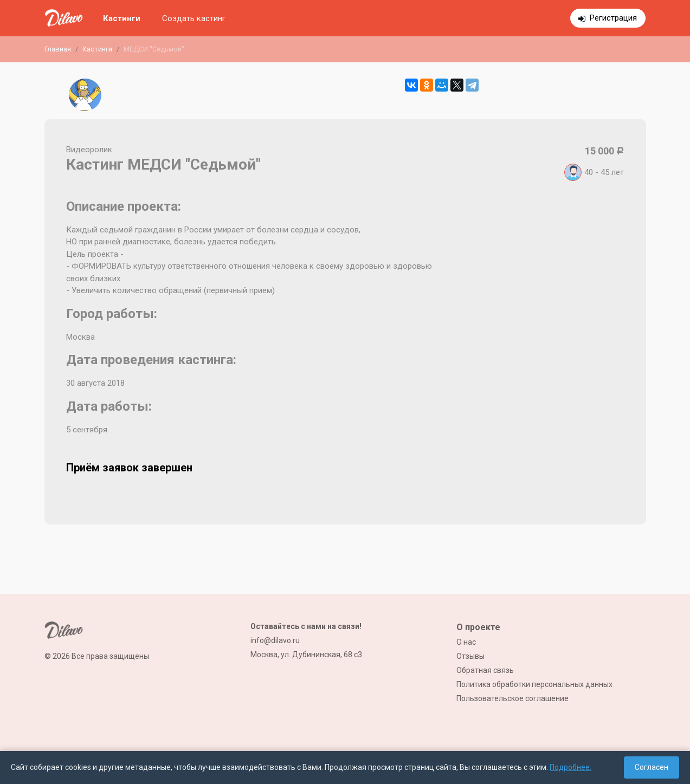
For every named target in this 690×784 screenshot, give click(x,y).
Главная (58, 49)
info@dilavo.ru (275, 640)
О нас (466, 642)
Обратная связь (485, 670)
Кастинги (122, 18)
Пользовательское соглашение (512, 698)
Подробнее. (570, 767)
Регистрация (613, 18)
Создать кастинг (194, 18)
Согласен (652, 767)
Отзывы (470, 656)
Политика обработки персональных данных (534, 684)
